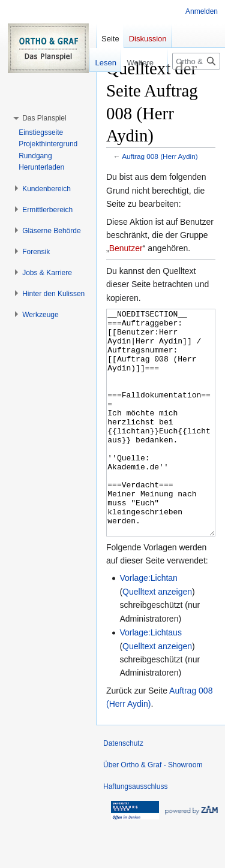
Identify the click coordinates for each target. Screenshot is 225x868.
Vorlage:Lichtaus (151, 677)
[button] (44, 118)
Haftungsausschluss (135, 831)
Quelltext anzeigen (157, 637)
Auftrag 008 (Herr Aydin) (160, 156)
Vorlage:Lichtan (148, 623)
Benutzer (126, 248)
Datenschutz (123, 788)
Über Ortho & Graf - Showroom (153, 810)
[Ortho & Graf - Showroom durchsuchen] (196, 61)
